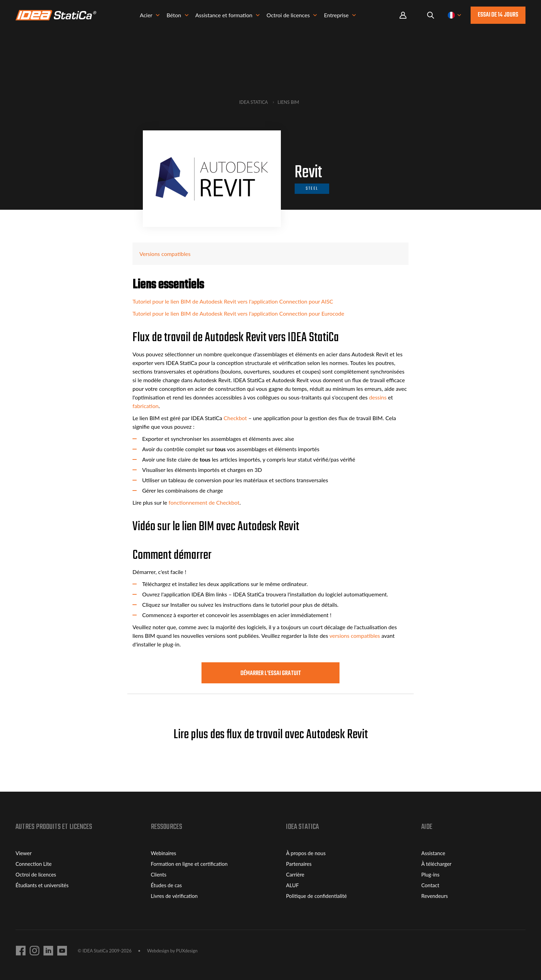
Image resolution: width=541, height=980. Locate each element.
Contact (430, 885)
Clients (159, 874)
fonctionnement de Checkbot (204, 502)
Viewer (24, 853)
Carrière (295, 874)
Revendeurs (435, 896)
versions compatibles (355, 636)
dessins (378, 397)
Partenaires (299, 864)
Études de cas (166, 885)
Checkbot (235, 418)
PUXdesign (187, 951)
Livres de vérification (174, 896)
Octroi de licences (36, 874)
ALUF (292, 885)
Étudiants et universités (42, 885)
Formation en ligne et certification (189, 864)
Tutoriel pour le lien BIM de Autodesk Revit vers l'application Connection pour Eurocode (238, 313)
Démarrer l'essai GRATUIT (271, 674)
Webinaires (164, 853)
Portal (403, 15)
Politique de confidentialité (316, 896)
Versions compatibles (165, 254)
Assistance (433, 853)
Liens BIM (288, 102)
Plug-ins (430, 874)
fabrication (145, 406)
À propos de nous (306, 853)
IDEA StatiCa (253, 102)
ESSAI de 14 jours (498, 15)
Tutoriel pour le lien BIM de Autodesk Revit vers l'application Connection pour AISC (233, 301)
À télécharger (436, 864)
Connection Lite (34, 864)
